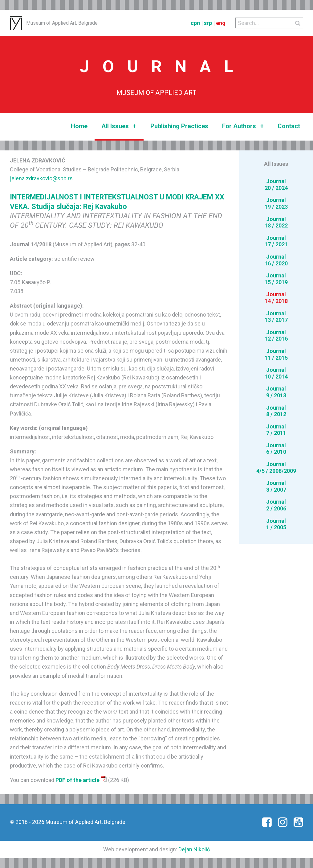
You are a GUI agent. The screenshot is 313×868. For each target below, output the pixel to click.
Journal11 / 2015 (276, 354)
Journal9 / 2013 (276, 392)
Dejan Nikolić (194, 849)
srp (208, 23)
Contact (289, 126)
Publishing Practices (179, 126)
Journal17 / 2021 (276, 241)
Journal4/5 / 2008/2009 (276, 467)
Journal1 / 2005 (276, 524)
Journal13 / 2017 (276, 317)
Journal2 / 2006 (276, 505)
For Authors (243, 126)
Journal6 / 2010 (276, 449)
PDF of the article (81, 780)
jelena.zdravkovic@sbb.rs (41, 178)
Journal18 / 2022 (276, 222)
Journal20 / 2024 (276, 184)
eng (221, 23)
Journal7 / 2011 (276, 430)
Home (79, 126)
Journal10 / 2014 (276, 373)
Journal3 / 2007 (276, 486)
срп (195, 23)
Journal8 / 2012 (276, 411)
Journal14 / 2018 (276, 298)
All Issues (119, 126)
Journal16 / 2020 (276, 260)
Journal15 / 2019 (276, 279)
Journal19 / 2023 (276, 203)
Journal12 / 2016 (276, 336)
